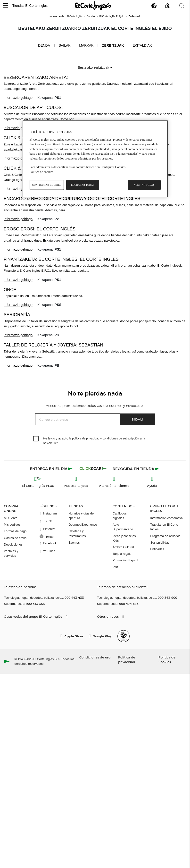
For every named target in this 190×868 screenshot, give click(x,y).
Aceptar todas (144, 185)
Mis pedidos (12, 525)
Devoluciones (13, 544)
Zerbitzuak (113, 45)
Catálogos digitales (120, 516)
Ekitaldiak (142, 45)
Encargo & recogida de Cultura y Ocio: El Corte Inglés (72, 199)
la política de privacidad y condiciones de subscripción (104, 438)
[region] (95, 159)
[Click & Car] (93, 469)
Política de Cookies (167, 659)
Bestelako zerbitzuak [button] (95, 67)
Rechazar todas (83, 185)
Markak (86, 45)
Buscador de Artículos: (33, 108)
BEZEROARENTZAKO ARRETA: (36, 77)
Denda (44, 45)
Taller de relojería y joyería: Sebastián (53, 345)
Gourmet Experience (83, 525)
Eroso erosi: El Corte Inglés (40, 229)
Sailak (65, 45)
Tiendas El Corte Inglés (30, 6)
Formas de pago (15, 531)
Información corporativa (166, 518)
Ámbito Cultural (123, 547)
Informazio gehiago (18, 98)
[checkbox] (36, 439)
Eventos (74, 543)
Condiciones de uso (95, 657)
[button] (6, 6)
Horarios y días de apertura (81, 516)
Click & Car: (18, 138)
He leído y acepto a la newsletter (94, 440)
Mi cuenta (11, 518)
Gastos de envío (15, 538)
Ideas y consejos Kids (124, 538)
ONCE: (11, 290)
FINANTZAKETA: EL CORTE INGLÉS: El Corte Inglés (61, 259)
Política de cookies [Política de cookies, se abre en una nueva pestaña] (41, 172)
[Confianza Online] (124, 636)
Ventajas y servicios (11, 553)
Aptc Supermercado (123, 527)
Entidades (157, 549)
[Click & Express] (52, 469)
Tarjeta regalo (122, 554)
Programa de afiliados (165, 536)
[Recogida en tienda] (136, 469)
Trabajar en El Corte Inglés (164, 527)
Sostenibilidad (160, 543)
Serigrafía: (17, 315)
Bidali (137, 419)
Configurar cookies (47, 185)
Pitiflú (116, 567)
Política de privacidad (127, 659)
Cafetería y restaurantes (77, 533)
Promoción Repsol (125, 560)
